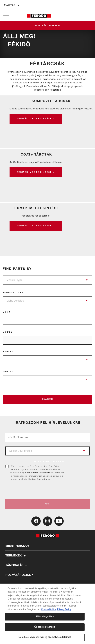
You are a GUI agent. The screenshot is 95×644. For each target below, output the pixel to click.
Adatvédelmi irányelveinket (39, 473)
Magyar (10, 5)
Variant (9, 352)
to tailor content (49, 462)
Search (47, 399)
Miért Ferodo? (20, 546)
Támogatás (17, 565)
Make (7, 312)
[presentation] (35, 490)
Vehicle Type (13, 293)
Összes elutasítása (45, 627)
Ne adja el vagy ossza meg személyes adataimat (45, 637)
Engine (8, 372)
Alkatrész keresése (47, 26)
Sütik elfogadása (45, 617)
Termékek (16, 556)
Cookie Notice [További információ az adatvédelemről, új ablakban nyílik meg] (49, 609)
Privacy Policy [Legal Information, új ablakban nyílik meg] (64, 609)
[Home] (39, 16)
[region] (47, 614)
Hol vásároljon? (19, 575)
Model (8, 332)
